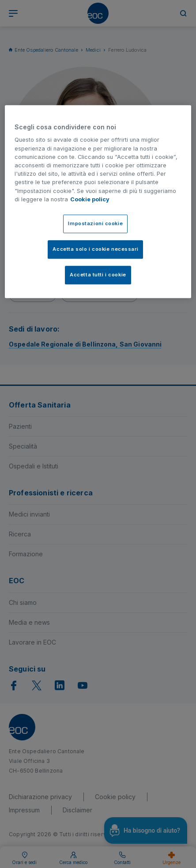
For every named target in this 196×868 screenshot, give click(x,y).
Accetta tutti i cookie (98, 275)
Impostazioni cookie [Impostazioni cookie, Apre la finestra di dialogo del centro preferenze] (95, 223)
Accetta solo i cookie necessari (95, 249)
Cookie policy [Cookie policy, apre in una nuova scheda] (90, 199)
